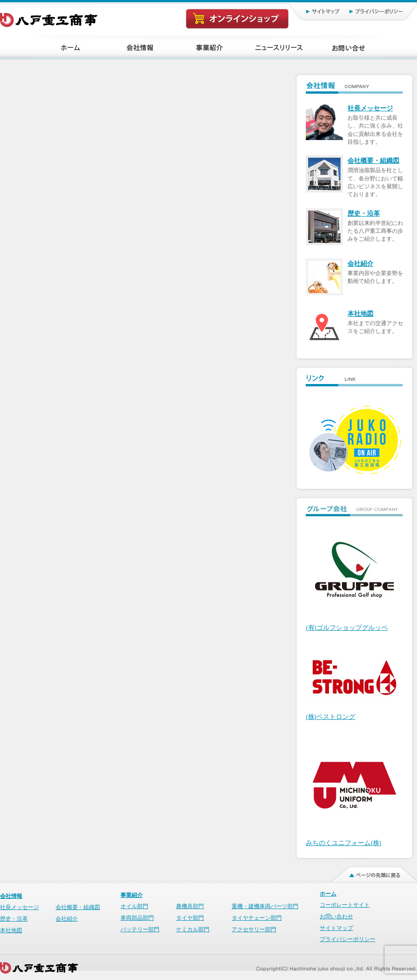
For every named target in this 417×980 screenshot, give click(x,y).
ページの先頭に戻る (369, 872)
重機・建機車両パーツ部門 (265, 906)
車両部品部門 (137, 918)
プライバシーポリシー (380, 11)
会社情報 (11, 896)
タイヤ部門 (190, 918)
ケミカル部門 (193, 929)
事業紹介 (132, 895)
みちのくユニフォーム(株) (344, 843)
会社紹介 (360, 264)
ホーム (328, 894)
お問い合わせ (336, 916)
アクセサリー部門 (254, 929)
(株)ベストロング (331, 717)
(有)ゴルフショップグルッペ (347, 628)
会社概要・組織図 (373, 161)
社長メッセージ (370, 108)
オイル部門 (134, 906)
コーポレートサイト (345, 905)
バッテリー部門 (140, 929)
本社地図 (360, 314)
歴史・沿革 (364, 214)
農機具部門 (190, 906)
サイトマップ (313, 11)
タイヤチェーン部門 (257, 918)
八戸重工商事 (49, 18)
